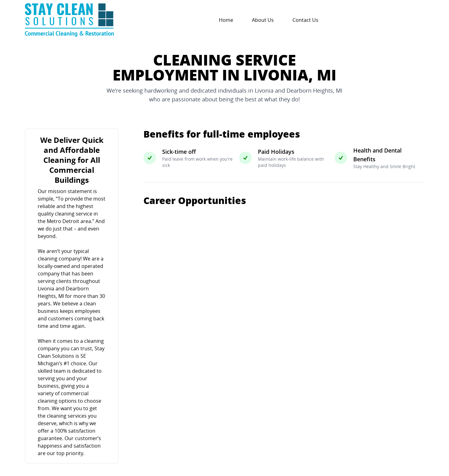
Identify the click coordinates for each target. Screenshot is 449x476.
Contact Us (305, 20)
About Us (263, 20)
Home (226, 20)
